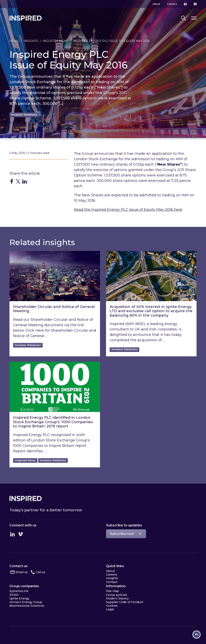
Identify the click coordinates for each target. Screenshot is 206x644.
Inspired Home (26, 18)
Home (14, 41)
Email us (22, 572)
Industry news (56, 41)
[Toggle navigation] (194, 18)
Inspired (26, 498)
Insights (31, 41)
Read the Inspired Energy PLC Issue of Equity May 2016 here (128, 210)
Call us (41, 572)
